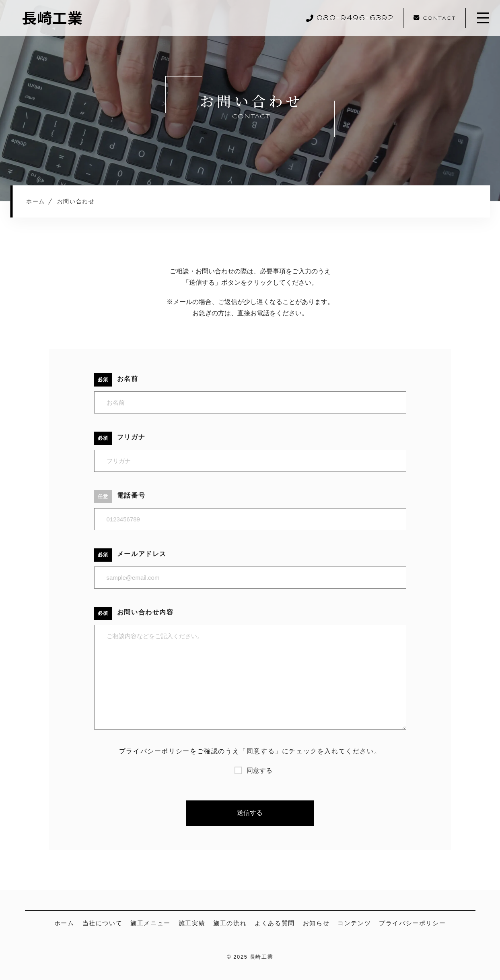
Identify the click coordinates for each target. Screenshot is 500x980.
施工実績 (192, 923)
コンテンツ (354, 923)
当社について (103, 923)
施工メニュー (150, 923)
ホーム (64, 923)
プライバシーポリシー (154, 751)
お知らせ (316, 923)
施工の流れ (230, 923)
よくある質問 (275, 923)
